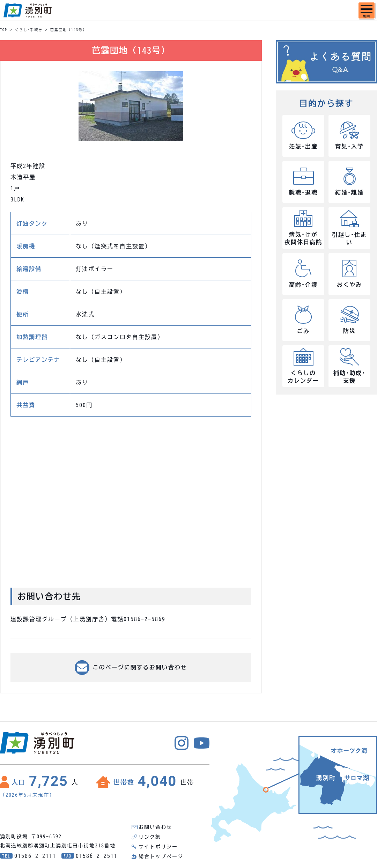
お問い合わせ (155, 827)
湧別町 (28, 10)
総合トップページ (161, 856)
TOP (4, 30)
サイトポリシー (158, 847)
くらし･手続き (29, 30)
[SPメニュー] (367, 10)
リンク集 (150, 837)
